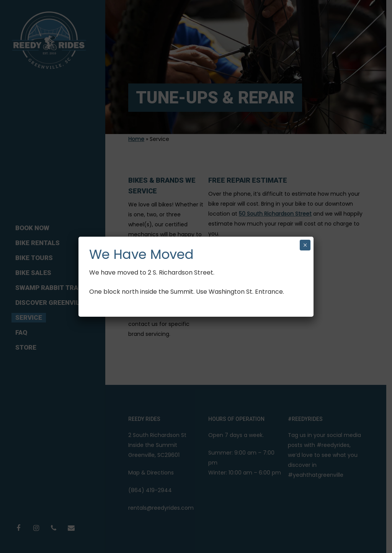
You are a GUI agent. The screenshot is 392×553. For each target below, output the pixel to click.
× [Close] (305, 245)
